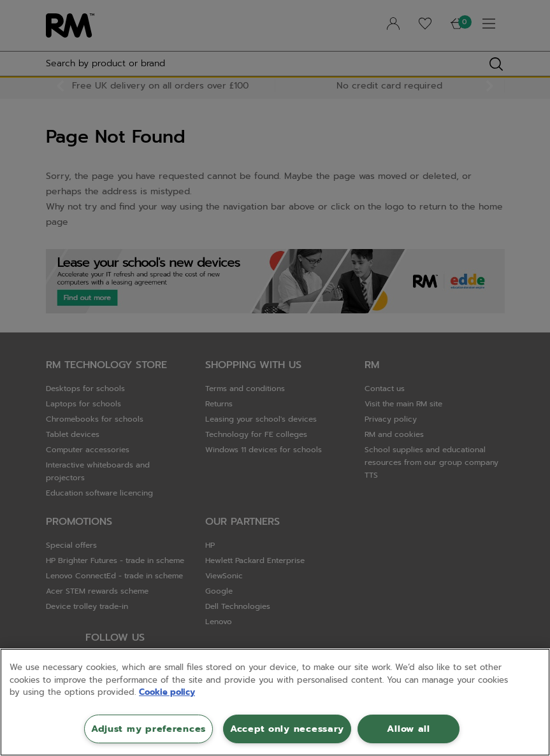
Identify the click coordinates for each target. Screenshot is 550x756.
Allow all (408, 729)
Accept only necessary (287, 729)
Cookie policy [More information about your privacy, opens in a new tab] (167, 692)
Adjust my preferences (148, 729)
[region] (275, 702)
